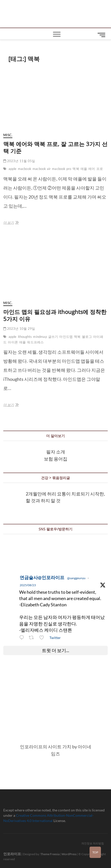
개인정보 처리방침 (93, 843)
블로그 (87, 337)
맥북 (76, 169)
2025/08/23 (28, 585)
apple (13, 169)
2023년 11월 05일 (19, 161)
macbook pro (62, 169)
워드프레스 (35, 342)
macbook (25, 169)
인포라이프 (12, 854)
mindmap (40, 337)
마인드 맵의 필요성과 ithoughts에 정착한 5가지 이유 (55, 315)
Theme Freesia (50, 854)
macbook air (42, 169)
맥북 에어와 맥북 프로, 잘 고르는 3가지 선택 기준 (55, 147)
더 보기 (10, 222)
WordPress (69, 854)
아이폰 (13, 342)
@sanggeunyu (76, 578)
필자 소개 (56, 452)
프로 (100, 169)
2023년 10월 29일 (19, 329)
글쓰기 (53, 337)
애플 (84, 169)
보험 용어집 (56, 459)
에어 (92, 169)
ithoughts (25, 337)
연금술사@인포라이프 (42, 577)
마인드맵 (66, 337)
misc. (8, 135)
